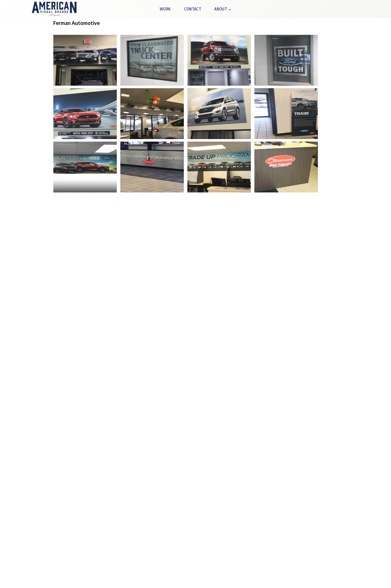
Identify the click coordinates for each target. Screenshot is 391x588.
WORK (165, 9)
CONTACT (193, 9)
